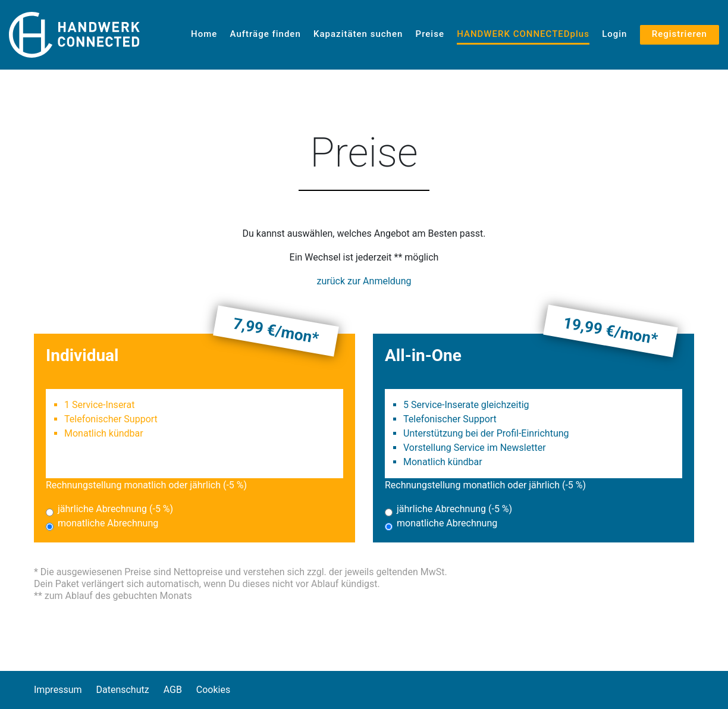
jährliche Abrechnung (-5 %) (115, 509)
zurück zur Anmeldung (364, 281)
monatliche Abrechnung (108, 523)
